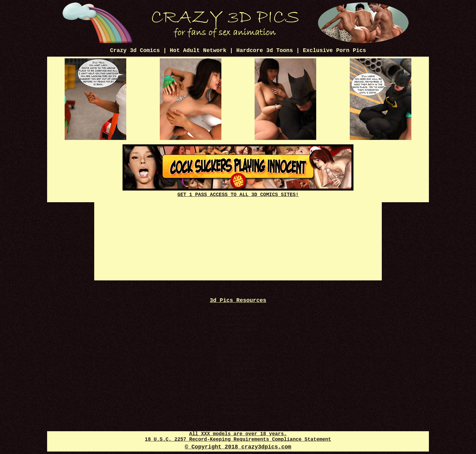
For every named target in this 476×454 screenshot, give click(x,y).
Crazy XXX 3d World (238, 363)
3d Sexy (238, 374)
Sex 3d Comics (238, 407)
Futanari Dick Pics (238, 391)
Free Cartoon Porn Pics (238, 313)
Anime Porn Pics (238, 324)
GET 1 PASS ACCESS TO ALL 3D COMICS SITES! (238, 192)
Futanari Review (238, 413)
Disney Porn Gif (238, 385)
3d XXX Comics (238, 346)
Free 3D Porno (238, 308)
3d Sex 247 (238, 335)
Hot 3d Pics (238, 319)
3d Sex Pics (238, 341)
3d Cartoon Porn (238, 369)
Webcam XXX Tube (238, 352)
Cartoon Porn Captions (238, 402)
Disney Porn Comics (238, 358)
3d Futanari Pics (238, 380)
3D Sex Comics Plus (238, 396)
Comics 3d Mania (238, 330)
